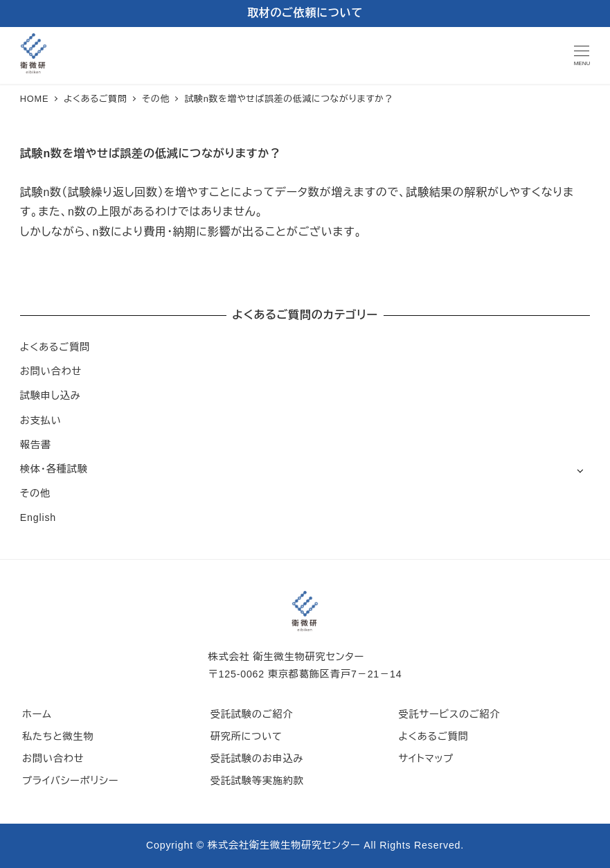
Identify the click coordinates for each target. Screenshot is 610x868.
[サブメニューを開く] (580, 470)
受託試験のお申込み (257, 759)
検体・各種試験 (54, 469)
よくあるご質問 (55, 347)
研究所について (246, 736)
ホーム (37, 714)
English (38, 517)
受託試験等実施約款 (257, 781)
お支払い (41, 420)
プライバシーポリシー (70, 781)
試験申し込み (51, 396)
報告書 (36, 445)
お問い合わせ (51, 371)
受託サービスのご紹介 (449, 714)
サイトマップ (426, 759)
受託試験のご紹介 (252, 714)
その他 (35, 493)
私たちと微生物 (58, 736)
